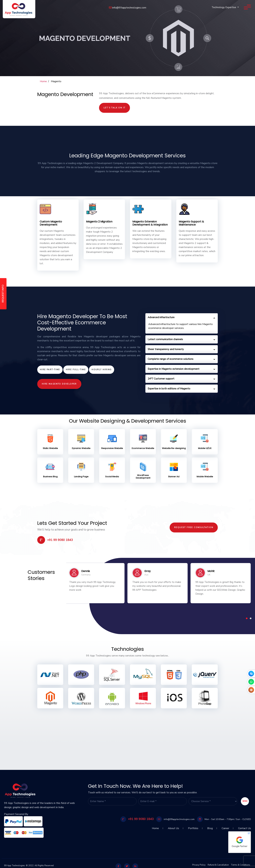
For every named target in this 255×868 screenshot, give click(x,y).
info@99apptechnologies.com (128, 8)
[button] (247, 618)
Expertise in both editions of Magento (169, 389)
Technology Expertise (224, 7)
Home (43, 81)
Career (225, 827)
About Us (173, 827)
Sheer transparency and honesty (166, 349)
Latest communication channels (165, 339)
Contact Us (245, 827)
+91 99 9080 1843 (55, 540)
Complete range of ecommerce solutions (171, 359)
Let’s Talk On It (114, 108)
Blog (210, 827)
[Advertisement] (98, 734)
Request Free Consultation (194, 527)
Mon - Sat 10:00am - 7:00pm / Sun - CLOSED (224, 819)
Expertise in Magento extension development (174, 369)
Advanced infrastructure (161, 317)
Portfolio (193, 827)
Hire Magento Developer (59, 384)
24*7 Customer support (161, 379)
